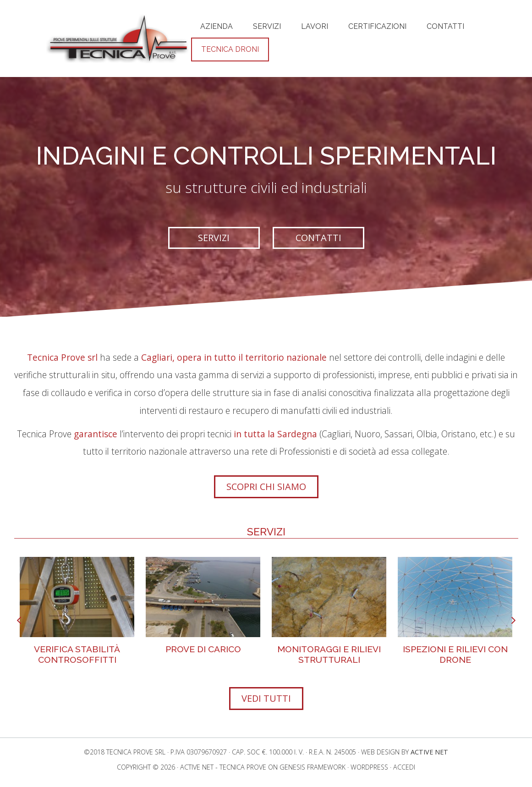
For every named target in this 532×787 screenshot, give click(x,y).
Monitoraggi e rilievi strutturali (329, 654)
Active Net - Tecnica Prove (223, 767)
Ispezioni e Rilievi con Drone (455, 654)
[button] (214, 238)
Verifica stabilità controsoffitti (77, 654)
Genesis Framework (313, 767)
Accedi (404, 767)
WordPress (369, 767)
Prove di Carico (203, 649)
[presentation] (19, 621)
